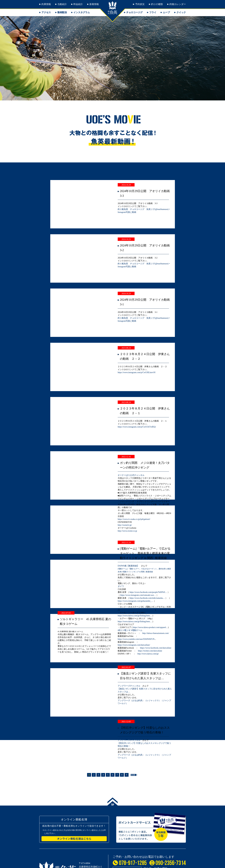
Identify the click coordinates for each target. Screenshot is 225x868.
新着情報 (94, 4)
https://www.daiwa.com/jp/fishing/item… (138, 610)
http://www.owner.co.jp (127, 531)
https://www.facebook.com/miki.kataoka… (147, 598)
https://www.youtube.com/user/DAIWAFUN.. (137, 639)
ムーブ (166, 12)
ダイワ (121, 586)
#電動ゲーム (137, 630)
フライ (153, 12)
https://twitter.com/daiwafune (150, 651)
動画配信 (62, 12)
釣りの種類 (157, 4)
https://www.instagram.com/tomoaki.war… (138, 595)
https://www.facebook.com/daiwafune (156, 648)
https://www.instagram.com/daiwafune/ (134, 645)
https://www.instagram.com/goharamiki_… (136, 601)
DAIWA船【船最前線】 (128, 566)
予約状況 (140, 4)
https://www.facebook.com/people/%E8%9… (148, 592)
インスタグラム (82, 12)
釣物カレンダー (178, 4)
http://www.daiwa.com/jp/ (148, 654)
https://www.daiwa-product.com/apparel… (150, 627)
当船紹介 (62, 4)
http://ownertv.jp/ (125, 525)
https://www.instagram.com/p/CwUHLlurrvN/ (137, 372)
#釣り (120, 630)
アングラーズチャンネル (129, 686)
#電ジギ (127, 630)
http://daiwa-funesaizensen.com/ (156, 633)
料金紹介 (78, 4)
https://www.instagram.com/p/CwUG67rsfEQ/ (137, 427)
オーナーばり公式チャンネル (131, 475)
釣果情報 (46, 4)
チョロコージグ (134, 12)
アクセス (46, 12)
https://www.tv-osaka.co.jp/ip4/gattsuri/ (134, 519)
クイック (181, 12)
